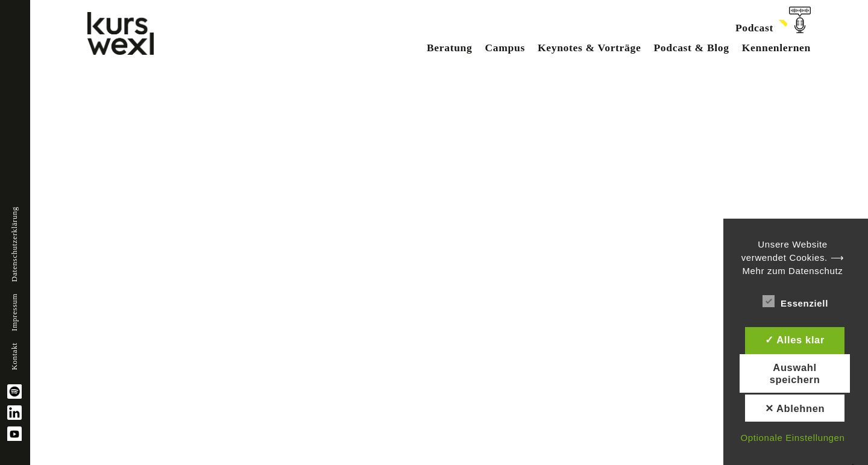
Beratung (450, 48)
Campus (505, 48)
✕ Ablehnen (795, 408)
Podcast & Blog (691, 48)
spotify (14, 392)
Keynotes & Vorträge (589, 48)
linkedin (14, 413)
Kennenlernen (776, 48)
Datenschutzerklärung (14, 244)
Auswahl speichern (795, 373)
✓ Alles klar (795, 340)
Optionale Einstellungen (792, 438)
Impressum (14, 312)
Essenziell (795, 301)
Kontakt (14, 357)
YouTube (14, 434)
